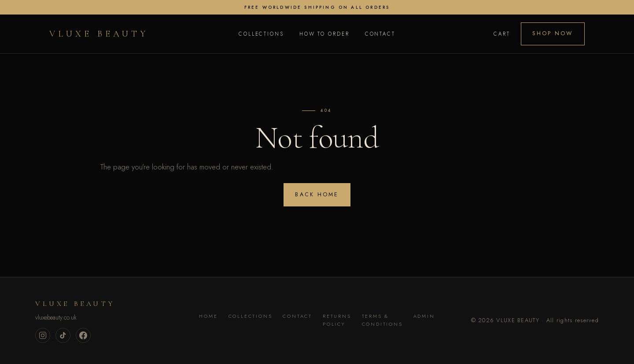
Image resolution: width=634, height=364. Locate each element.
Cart (502, 34)
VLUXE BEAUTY (99, 34)
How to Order (324, 34)
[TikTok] (63, 335)
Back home (317, 195)
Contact (380, 34)
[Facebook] (83, 335)
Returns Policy (337, 320)
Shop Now (553, 33)
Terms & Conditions (382, 320)
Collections (261, 34)
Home (208, 316)
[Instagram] (43, 335)
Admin (424, 316)
